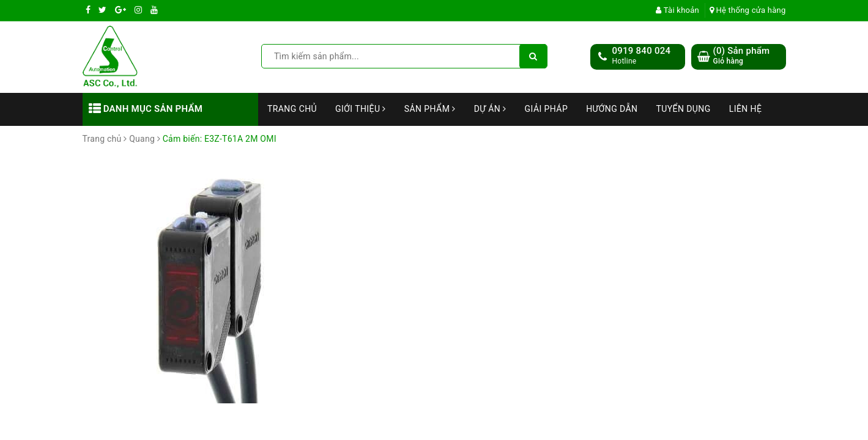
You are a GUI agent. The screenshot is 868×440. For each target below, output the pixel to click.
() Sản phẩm (742, 56)
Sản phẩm (430, 109)
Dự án (490, 109)
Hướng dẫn (612, 109)
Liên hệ (746, 109)
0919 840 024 (642, 51)
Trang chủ (292, 109)
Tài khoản (677, 10)
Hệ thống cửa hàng (748, 10)
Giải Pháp (547, 109)
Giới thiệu (361, 109)
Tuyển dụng (683, 109)
